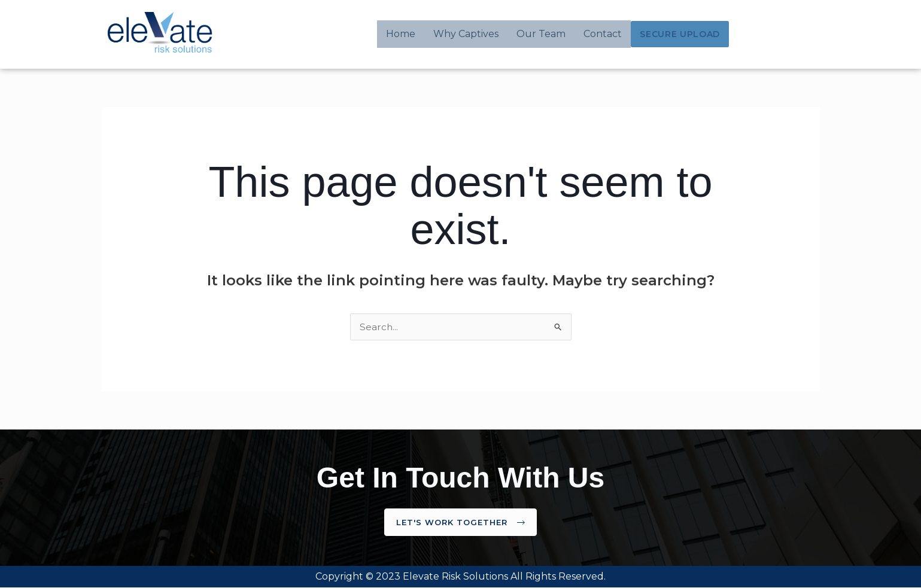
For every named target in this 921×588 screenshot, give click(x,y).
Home (403, 34)
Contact (605, 34)
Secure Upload (681, 34)
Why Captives (468, 34)
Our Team (543, 34)
